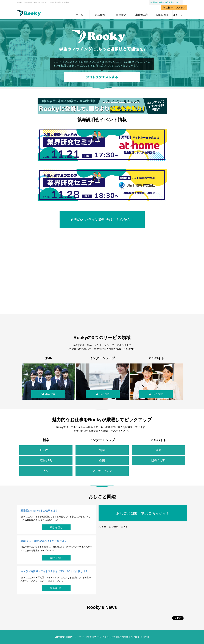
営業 (102, 450)
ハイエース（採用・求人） (113, 527)
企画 (102, 461)
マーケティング (102, 471)
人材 (46, 471)
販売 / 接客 (158, 461)
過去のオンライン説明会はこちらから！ (102, 220)
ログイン (178, 15)
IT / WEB (46, 450)
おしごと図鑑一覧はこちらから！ (143, 513)
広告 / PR (46, 461)
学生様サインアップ (174, 8)
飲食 (158, 450)
